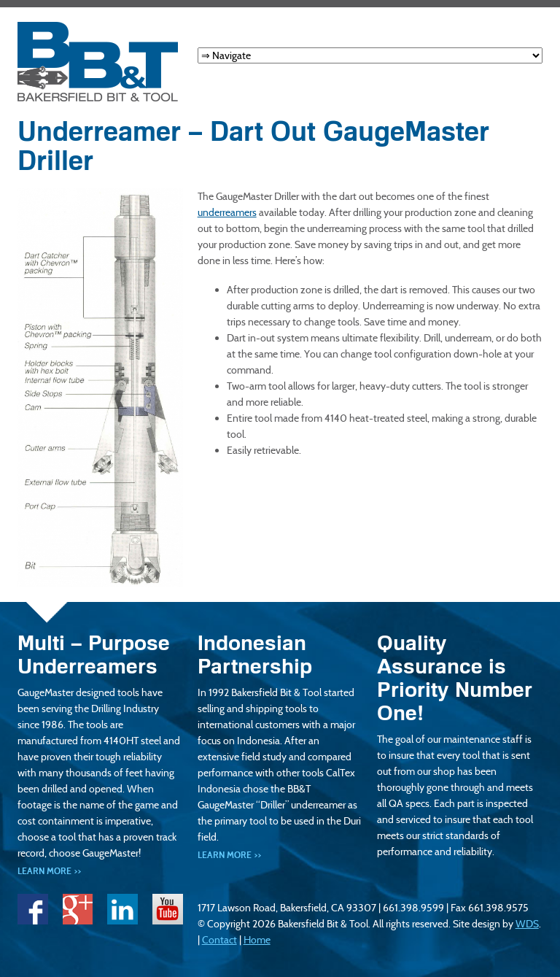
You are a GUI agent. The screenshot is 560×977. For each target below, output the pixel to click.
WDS (527, 924)
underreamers (227, 212)
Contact (219, 940)
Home (257, 940)
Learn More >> (49, 871)
